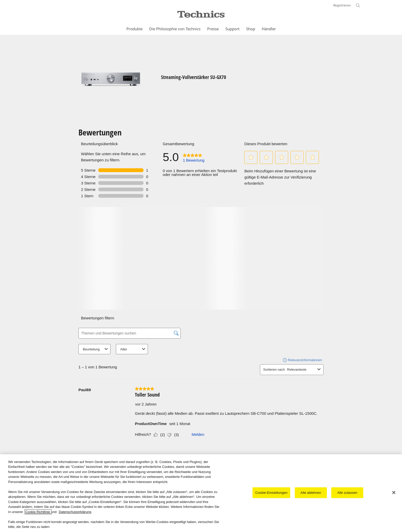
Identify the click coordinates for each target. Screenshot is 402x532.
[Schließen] (394, 492)
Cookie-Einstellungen (271, 493)
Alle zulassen (347, 493)
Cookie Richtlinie (38, 512)
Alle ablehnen (311, 493)
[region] (201, 493)
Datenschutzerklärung (75, 512)
